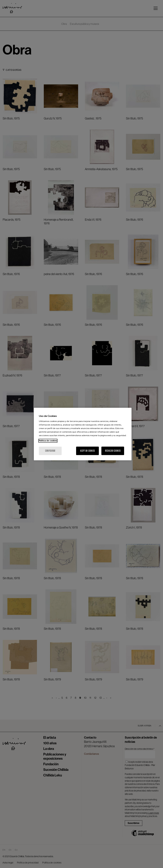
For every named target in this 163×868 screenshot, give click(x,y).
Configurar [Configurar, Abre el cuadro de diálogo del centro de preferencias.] (50, 451)
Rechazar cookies (113, 451)
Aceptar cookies (87, 451)
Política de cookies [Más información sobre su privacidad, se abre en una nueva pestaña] (48, 441)
